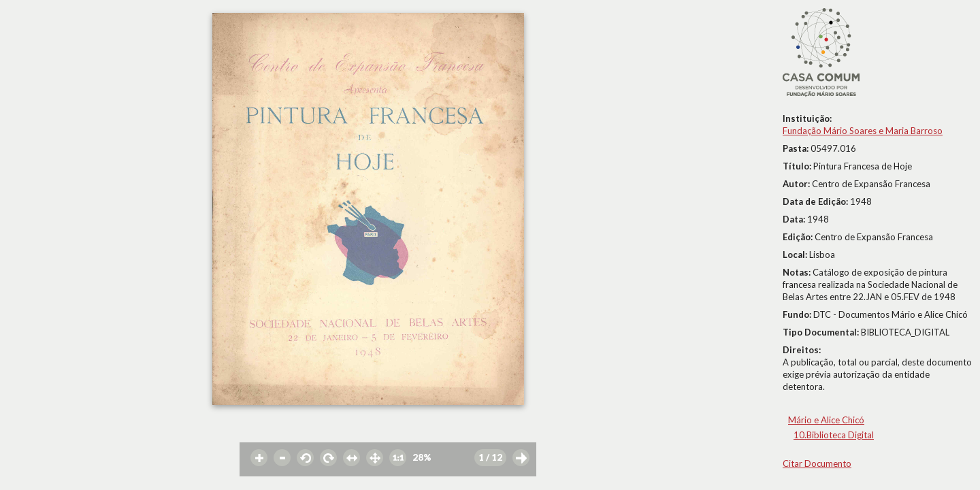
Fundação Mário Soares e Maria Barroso (863, 131)
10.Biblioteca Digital (834, 435)
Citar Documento (817, 463)
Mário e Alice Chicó (826, 420)
